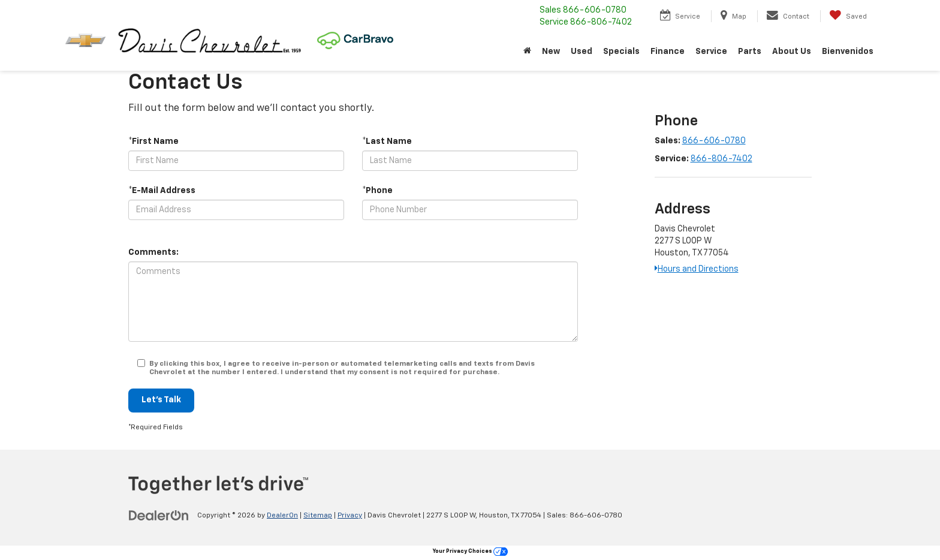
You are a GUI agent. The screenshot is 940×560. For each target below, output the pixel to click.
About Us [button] (792, 52)
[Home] (527, 52)
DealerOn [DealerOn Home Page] (282, 516)
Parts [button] (750, 52)
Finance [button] (668, 52)
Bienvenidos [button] (848, 52)
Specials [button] (621, 52)
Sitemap (318, 516)
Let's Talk (161, 401)
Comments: (153, 252)
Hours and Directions (697, 269)
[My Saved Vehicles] (848, 16)
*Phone (377, 191)
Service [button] (711, 52)
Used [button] (582, 52)
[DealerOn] (159, 515)
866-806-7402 (721, 159)
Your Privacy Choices (470, 551)
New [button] (551, 52)
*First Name (153, 141)
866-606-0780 (714, 141)
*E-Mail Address (162, 191)
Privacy (350, 516)
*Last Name (387, 141)
